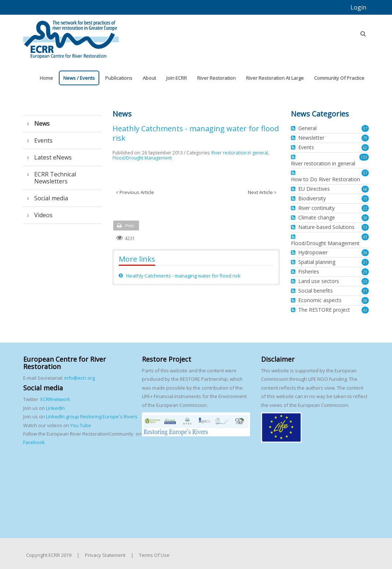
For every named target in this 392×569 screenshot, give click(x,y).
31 (365, 262)
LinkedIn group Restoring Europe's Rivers (92, 416)
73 (365, 199)
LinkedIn (55, 408)
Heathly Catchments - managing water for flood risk (183, 276)
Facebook (34, 442)
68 (365, 189)
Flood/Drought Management (142, 158)
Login (358, 7)
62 (365, 148)
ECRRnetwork (55, 399)
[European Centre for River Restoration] (71, 36)
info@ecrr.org (80, 378)
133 (364, 157)
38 (365, 218)
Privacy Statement (105, 555)
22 (365, 208)
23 (365, 281)
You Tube (80, 425)
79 (365, 138)
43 (365, 237)
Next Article (260, 192)
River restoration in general (240, 153)
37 (365, 128)
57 (365, 173)
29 (365, 272)
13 (365, 227)
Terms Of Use (154, 555)
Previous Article (137, 192)
